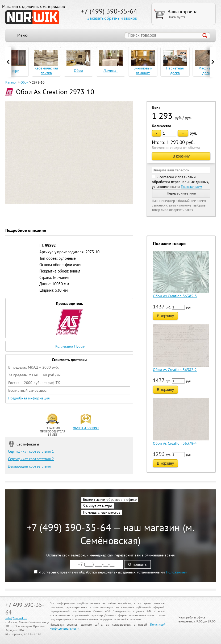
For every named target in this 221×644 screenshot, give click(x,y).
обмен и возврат (86, 428)
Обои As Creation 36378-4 (175, 443)
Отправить (137, 564)
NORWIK (32, 17)
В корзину (181, 156)
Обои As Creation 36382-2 (175, 370)
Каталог (11, 82)
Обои (24, 82)
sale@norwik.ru (16, 618)
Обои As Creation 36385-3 (175, 296)
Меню (22, 35)
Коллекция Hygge (70, 346)
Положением (191, 187)
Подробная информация (29, 398)
